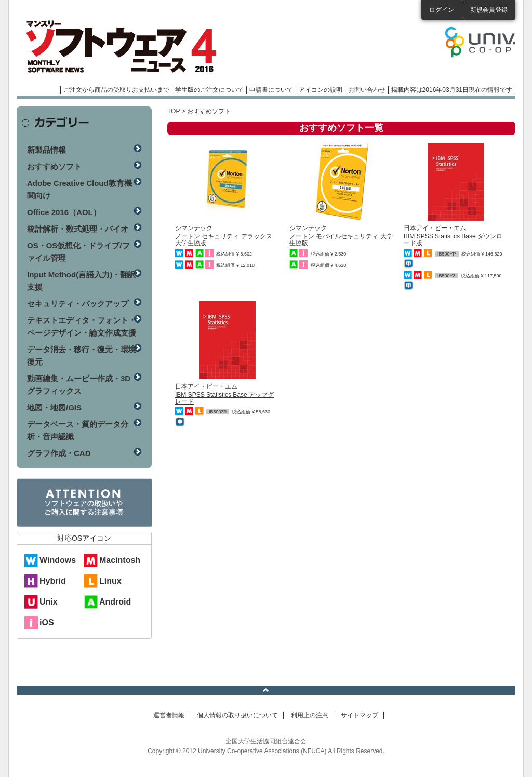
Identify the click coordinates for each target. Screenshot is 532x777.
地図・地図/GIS (54, 407)
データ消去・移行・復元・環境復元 (82, 356)
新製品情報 (46, 150)
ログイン (442, 10)
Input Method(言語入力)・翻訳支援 (81, 281)
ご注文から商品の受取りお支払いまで (116, 90)
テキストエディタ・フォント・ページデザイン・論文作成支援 (82, 326)
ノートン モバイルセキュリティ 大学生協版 (341, 240)
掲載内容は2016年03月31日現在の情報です (452, 90)
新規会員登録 (489, 10)
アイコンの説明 (321, 90)
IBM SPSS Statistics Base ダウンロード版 (453, 240)
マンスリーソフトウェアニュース (127, 47)
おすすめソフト (54, 166)
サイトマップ (360, 715)
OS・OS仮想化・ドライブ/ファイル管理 (78, 252)
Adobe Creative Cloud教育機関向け (79, 189)
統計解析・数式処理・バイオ (78, 229)
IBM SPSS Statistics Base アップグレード (224, 398)
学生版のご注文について (209, 90)
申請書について (271, 90)
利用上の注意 (310, 715)
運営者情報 (169, 715)
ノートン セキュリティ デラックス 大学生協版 (224, 240)
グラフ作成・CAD (59, 453)
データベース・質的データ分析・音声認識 (78, 430)
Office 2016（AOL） (64, 212)
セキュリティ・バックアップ (78, 304)
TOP (174, 111)
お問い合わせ (367, 90)
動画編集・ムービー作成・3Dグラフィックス (79, 385)
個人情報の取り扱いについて (237, 715)
